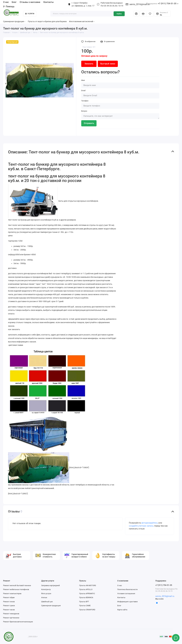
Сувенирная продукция (14, 21)
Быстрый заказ (108, 64)
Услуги (30, 14)
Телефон (85, 101)
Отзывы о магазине (30, 2)
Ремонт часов (9, 610)
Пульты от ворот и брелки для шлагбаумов (47, 21)
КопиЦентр (46, 589)
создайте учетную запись (141, 526)
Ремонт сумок (9, 606)
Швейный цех (47, 602)
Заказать (89, 64)
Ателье (44, 597)
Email (83, 91)
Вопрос (84, 111)
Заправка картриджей (51, 585)
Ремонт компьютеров (12, 594)
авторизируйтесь (150, 523)
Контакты (49, 2)
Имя (83, 80)
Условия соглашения (126, 594)
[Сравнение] (143, 14)
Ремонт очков (9, 602)
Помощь (9, 6)
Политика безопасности (127, 589)
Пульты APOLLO (86, 589)
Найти (119, 14)
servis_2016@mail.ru (139, 4)
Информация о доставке (127, 602)
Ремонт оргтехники (11, 618)
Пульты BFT (84, 602)
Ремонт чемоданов (11, 614)
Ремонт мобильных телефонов (16, 589)
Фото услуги (46, 594)
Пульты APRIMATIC (87, 594)
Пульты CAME (85, 606)
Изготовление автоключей (82, 21)
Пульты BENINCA (86, 597)
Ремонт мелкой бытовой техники (17, 585)
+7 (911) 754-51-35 (162, 4)
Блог (14, 2)
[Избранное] (150, 14)
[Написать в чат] (176, 638)
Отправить (89, 123)
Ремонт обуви (9, 597)
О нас (6, 2)
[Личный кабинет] (136, 14)
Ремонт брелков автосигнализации (18, 622)
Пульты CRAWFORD (87, 610)
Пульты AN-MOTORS (88, 585)
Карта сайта (122, 610)
